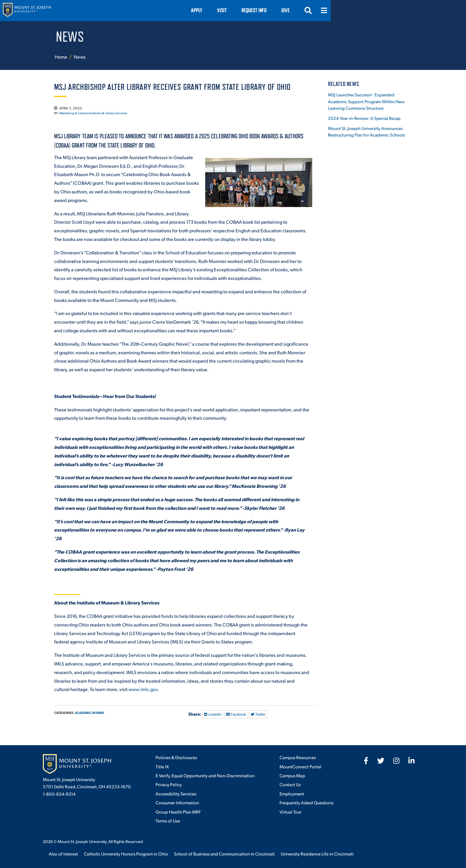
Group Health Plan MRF (178, 812)
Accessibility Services (176, 793)
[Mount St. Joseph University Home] (70, 11)
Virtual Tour (291, 812)
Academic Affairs (90, 713)
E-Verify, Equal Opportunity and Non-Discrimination (205, 775)
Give (378, 10)
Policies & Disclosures (176, 757)
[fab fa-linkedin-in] (411, 761)
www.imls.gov (143, 689)
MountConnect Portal (300, 766)
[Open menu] (417, 10)
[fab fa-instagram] (396, 761)
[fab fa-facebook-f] (366, 761)
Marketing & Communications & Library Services (93, 113)
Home (61, 57)
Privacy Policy (169, 784)
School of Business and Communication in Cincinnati (224, 854)
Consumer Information (177, 802)
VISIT (315, 10)
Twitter (258, 715)
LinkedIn (213, 715)
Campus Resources (298, 757)
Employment (292, 793)
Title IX (162, 766)
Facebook (236, 715)
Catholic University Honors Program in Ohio (126, 854)
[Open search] (401, 10)
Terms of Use (168, 821)
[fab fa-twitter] (381, 761)
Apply (289, 10)
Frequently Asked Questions (306, 802)
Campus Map (292, 775)
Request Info (347, 10)
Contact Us (290, 784)
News (80, 57)
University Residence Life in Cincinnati (317, 854)
